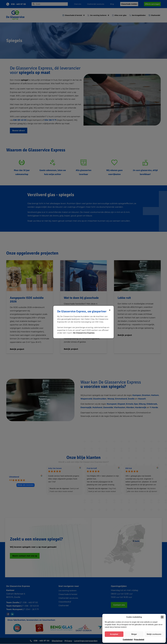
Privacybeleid (139, 640)
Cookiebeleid (128, 640)
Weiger (134, 634)
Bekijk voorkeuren (154, 634)
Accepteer (114, 634)
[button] (162, 617)
